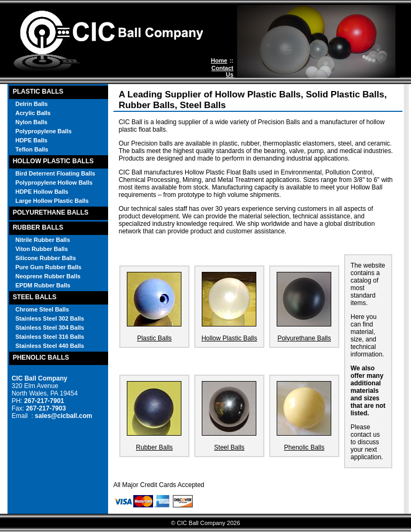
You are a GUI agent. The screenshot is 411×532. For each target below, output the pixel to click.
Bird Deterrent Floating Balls (55, 173)
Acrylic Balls (33, 113)
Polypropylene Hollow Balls (54, 183)
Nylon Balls (32, 122)
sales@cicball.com (63, 416)
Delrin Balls (32, 104)
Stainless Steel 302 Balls (50, 318)
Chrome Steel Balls (42, 309)
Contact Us (222, 71)
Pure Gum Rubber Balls (48, 267)
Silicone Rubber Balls (46, 258)
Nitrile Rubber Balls (43, 240)
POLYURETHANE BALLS (51, 212)
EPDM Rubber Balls (43, 285)
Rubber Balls (154, 447)
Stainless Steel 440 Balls (50, 346)
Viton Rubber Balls (42, 249)
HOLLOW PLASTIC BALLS (53, 161)
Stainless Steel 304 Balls (50, 328)
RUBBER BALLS (38, 227)
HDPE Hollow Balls (42, 192)
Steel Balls (229, 447)
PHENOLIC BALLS (41, 358)
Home (219, 60)
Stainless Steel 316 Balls (50, 337)
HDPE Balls (32, 140)
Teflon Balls (32, 149)
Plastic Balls (154, 338)
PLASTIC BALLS (38, 92)
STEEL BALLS (35, 297)
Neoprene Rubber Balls (48, 276)
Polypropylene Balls (44, 131)
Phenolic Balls (304, 447)
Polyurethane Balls (304, 338)
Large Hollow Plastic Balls (52, 201)
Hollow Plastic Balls (229, 338)
